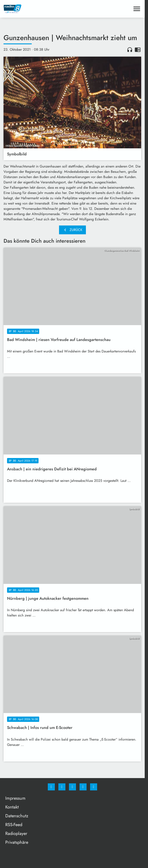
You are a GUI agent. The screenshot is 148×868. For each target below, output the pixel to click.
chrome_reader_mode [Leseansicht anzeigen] (138, 50)
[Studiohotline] (83, 787)
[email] (94, 787)
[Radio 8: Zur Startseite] (38, 9)
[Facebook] (51, 787)
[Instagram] (62, 787)
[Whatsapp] (72, 787)
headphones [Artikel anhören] (130, 50)
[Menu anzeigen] (137, 9)
